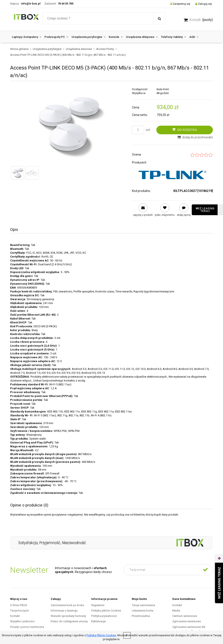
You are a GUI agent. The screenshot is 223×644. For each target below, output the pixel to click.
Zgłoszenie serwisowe (187, 621)
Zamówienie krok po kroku (67, 605)
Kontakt (15, 616)
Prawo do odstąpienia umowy (69, 621)
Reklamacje (98, 621)
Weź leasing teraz (205, 210)
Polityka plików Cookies (106, 611)
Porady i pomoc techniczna (27, 627)
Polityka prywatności (104, 616)
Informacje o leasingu (64, 611)
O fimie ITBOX (19, 605)
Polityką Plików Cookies (101, 635)
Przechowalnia (141, 616)
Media (176, 611)
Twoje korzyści (20, 611)
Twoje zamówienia (143, 605)
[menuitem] (26, 37)
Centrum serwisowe (185, 616)
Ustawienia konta (143, 611)
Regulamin (98, 605)
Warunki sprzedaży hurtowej (68, 616)
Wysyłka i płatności (22, 621)
